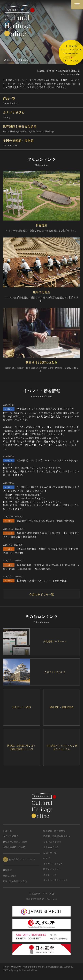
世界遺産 (42, 225)
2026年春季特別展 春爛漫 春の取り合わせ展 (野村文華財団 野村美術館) (40, 551)
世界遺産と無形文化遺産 (41, 129)
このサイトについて (53, 864)
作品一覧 (41, 100)
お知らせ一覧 (50, 853)
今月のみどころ (51, 847)
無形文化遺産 (42, 292)
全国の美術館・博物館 (41, 143)
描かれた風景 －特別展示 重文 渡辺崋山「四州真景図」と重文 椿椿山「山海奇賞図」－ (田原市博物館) (41, 567)
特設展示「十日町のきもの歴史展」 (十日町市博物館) (46, 521)
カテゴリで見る (41, 115)
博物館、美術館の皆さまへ (57, 836)
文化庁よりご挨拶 (52, 842)
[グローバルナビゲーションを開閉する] (77, 5)
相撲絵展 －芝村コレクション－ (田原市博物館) (42, 581)
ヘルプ (47, 858)
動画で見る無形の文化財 (41, 362)
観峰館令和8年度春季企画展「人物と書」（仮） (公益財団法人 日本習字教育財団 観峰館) (41, 535)
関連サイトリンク (52, 869)
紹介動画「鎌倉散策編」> (16, 60)
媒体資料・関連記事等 (54, 831)
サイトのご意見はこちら (55, 880)
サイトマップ (50, 875)
